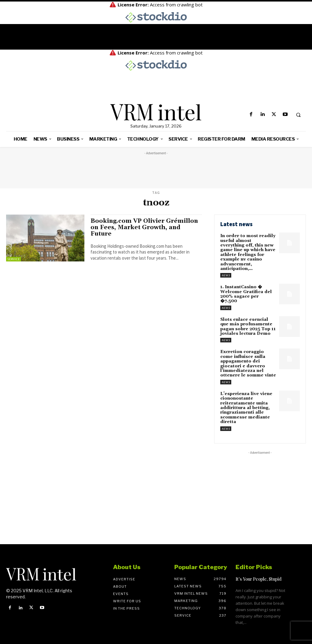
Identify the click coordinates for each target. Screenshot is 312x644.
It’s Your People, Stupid (259, 579)
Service (14, 259)
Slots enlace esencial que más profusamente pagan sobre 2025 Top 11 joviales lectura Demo (248, 327)
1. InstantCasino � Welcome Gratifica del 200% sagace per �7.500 (246, 294)
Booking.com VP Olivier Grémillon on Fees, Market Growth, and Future (144, 227)
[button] (298, 115)
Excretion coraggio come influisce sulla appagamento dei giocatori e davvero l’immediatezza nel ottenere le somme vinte (248, 364)
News (226, 275)
